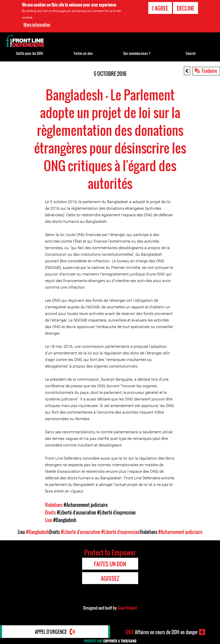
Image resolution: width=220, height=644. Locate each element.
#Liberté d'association (77, 512)
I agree (160, 8)
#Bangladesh (65, 520)
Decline (186, 8)
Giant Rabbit (127, 608)
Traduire (209, 71)
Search (191, 53)
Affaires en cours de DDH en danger (161, 632)
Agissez (110, 578)
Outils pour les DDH (29, 53)
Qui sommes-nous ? (137, 53)
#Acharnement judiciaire (86, 505)
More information (37, 25)
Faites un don (83, 53)
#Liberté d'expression (116, 512)
